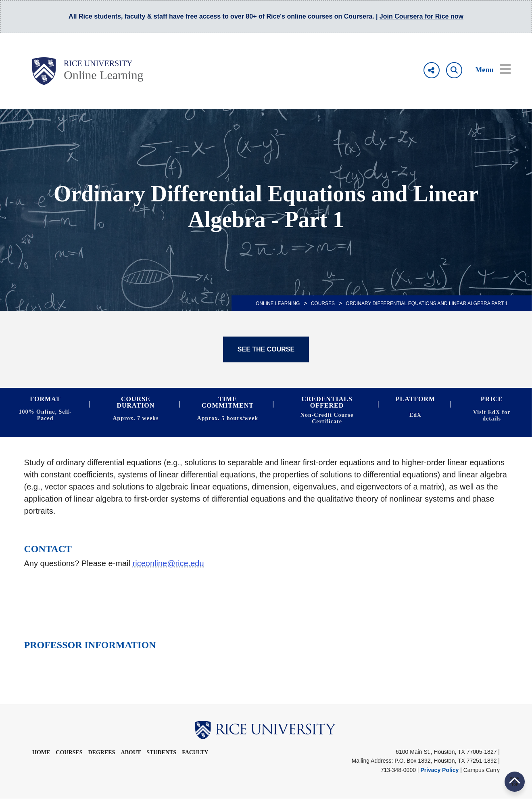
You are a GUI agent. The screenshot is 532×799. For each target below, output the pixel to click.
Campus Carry (482, 770)
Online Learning (103, 75)
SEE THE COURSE (266, 349)
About (131, 753)
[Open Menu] (487, 70)
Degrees (101, 753)
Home (41, 753)
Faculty (195, 753)
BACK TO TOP (514, 781)
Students (161, 753)
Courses (323, 303)
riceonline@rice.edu (168, 563)
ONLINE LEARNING (278, 303)
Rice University (98, 63)
